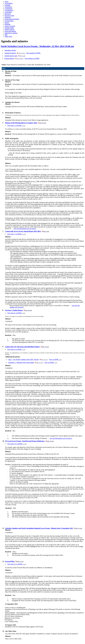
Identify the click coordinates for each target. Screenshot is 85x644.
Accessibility (9, 3)
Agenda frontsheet (15, 53)
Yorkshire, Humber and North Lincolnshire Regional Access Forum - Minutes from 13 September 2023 (44, 528)
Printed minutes (14, 58)
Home (7, 2)
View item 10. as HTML (17, 444)
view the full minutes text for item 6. (25, 229)
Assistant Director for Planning (26, 330)
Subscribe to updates (11, 33)
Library (7, 23)
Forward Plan (14, 561)
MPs (6, 35)
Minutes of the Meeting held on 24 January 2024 (26, 123)
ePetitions (8, 17)
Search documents (10, 31)
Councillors (8, 12)
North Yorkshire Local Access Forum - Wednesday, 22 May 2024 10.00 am (37, 46)
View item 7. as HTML (17, 234)
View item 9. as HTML (16, 349)
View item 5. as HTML (16, 126)
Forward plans (9, 21)
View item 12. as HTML (17, 564)
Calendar (7, 5)
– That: (11, 508)
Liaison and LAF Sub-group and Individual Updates (27, 347)
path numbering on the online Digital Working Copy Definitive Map (62, 204)
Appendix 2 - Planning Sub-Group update (26, 362)
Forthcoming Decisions (12, 19)
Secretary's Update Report (18, 310)
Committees (8, 7)
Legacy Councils (10, 26)
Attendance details (10, 50)
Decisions (8, 14)
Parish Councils (10, 30)
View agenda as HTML (33, 53)
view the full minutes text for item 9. (61, 438)
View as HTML (55, 359)
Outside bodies (9, 28)
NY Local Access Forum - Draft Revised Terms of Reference (29, 441)
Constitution (8, 9)
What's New (8, 36)
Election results (9, 16)
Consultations (9, 10)
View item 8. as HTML (16, 313)
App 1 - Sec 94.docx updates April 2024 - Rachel (28, 359)
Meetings (8, 24)
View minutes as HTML (32, 58)
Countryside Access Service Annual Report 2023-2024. (27, 231)
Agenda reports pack (15, 56)
